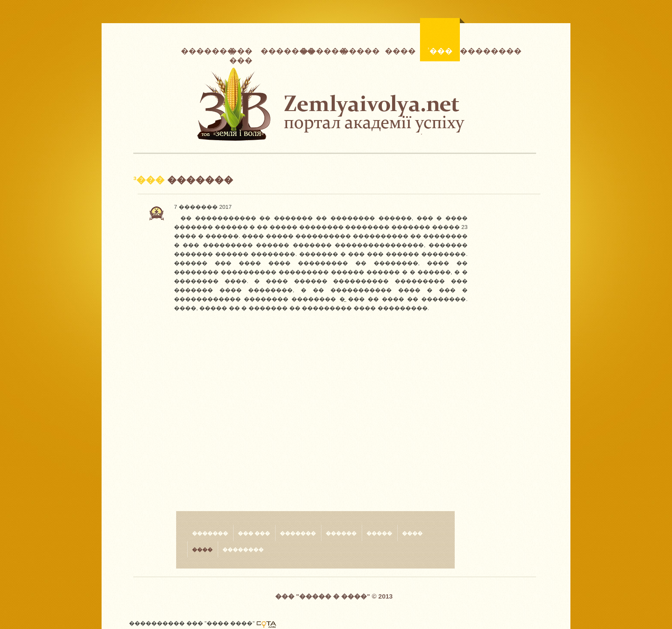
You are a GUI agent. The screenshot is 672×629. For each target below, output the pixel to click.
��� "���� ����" (220, 623)
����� (360, 50)
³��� (444, 37)
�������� (480, 50)
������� (201, 50)
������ (320, 50)
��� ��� (241, 53)
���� (400, 50)
